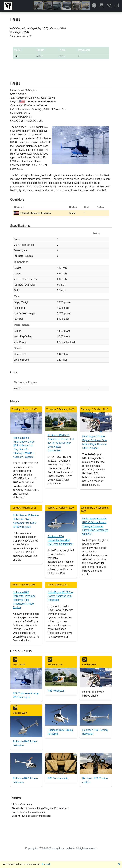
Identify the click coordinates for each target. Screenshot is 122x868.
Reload (46, 864)
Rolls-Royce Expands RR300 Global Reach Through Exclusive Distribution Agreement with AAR (95, 526)
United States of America (32, 213)
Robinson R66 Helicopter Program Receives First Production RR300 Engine (24, 600)
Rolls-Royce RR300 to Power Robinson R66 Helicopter (60, 596)
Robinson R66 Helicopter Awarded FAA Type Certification (60, 540)
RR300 (17, 389)
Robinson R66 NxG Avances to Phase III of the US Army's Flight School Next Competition (61, 443)
